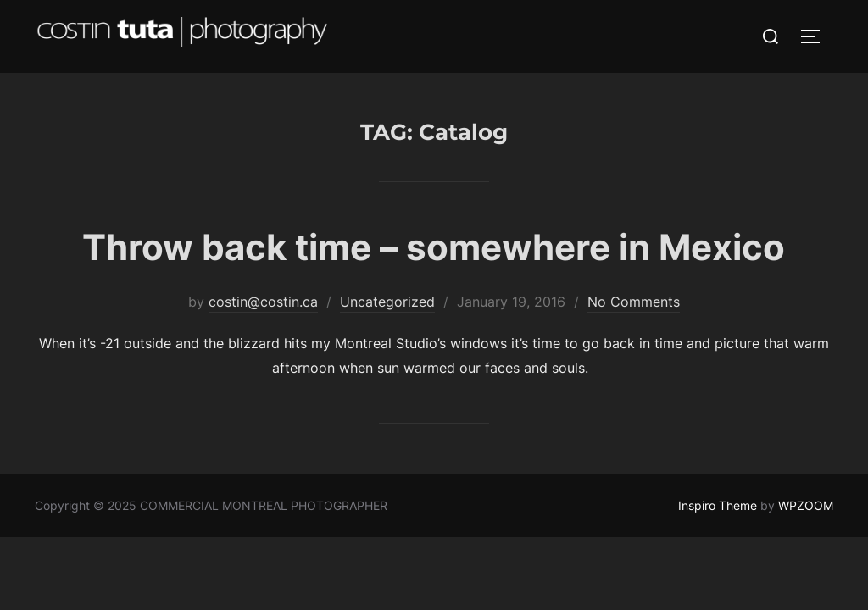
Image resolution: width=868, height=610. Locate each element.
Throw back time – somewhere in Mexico (434, 247)
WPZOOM (806, 505)
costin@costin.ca (263, 302)
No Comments (634, 302)
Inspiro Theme (718, 505)
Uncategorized (387, 302)
